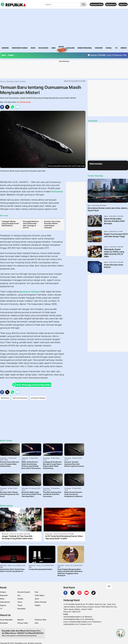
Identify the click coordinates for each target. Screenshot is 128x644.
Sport (37, 599)
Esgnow (3, 605)
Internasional (5, 602)
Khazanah (4, 595)
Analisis (20, 599)
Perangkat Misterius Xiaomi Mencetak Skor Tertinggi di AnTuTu (31, 225)
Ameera (3, 592)
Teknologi (10, 81)
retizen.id (123, 4)
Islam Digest (39, 595)
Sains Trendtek (20, 81)
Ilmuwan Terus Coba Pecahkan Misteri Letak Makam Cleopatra (52, 225)
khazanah (43, 48)
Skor (37, 592)
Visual (20, 605)
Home (2, 81)
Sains (4, 55)
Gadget (11, 55)
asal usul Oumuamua (20, 398)
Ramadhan (21, 609)
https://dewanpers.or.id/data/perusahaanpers (19, 636)
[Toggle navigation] (2, 4)
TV (116, 48)
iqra (53, 48)
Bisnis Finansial (85, 48)
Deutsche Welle (97, 4)
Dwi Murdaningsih (24, 102)
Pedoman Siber (41, 620)
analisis (71, 48)
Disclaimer (4, 623)
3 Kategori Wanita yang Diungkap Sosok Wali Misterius (10, 223)
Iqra (19, 595)
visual (109, 48)
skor (33, 48)
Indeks (124, 48)
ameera (5, 48)
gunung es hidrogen (30, 292)
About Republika (6, 620)
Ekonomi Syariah (20, 48)
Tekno (20, 602)
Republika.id (111, 4)
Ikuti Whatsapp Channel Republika (32, 385)
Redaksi (21, 620)
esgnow (99, 48)
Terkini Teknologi (95, 176)
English (38, 605)
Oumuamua (57, 191)
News (61, 47)
